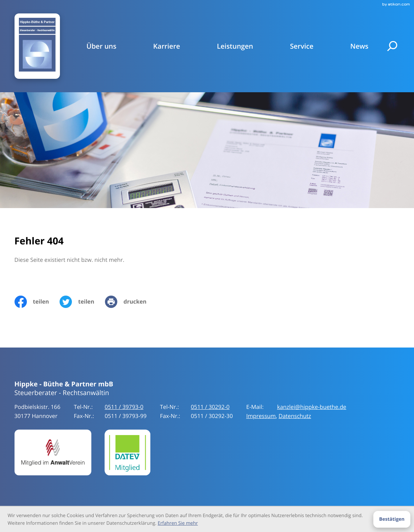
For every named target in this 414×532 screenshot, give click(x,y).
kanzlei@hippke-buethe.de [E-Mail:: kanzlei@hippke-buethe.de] (312, 407)
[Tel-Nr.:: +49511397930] (124, 407)
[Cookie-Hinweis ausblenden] (392, 519)
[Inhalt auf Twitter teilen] (82, 302)
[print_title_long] (131, 302)
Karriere (167, 46)
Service (302, 46)
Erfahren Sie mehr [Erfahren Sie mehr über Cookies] (178, 523)
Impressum (261, 416)
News (359, 46)
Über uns (101, 46)
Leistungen (235, 46)
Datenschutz (295, 416)
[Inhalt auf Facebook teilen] (37, 302)
